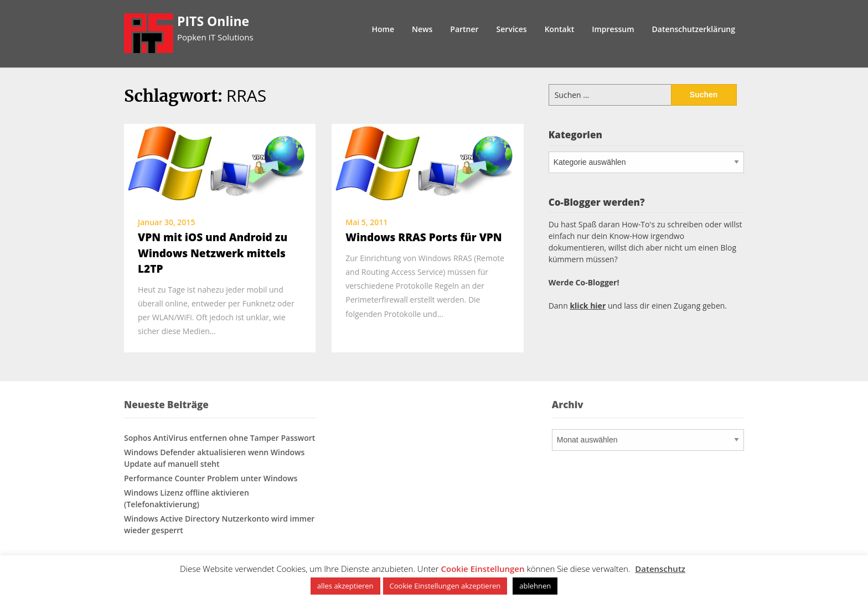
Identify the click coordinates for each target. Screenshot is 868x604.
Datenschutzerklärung (694, 29)
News (422, 29)
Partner (464, 29)
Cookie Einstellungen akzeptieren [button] (445, 586)
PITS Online (213, 21)
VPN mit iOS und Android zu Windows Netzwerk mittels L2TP (213, 253)
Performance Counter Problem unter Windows (211, 478)
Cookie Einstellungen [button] (483, 569)
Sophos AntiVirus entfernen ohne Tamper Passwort (219, 438)
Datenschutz (660, 569)
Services (512, 29)
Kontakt (560, 29)
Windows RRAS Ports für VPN (423, 237)
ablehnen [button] (535, 586)
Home (383, 29)
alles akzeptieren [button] (345, 586)
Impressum (613, 29)
